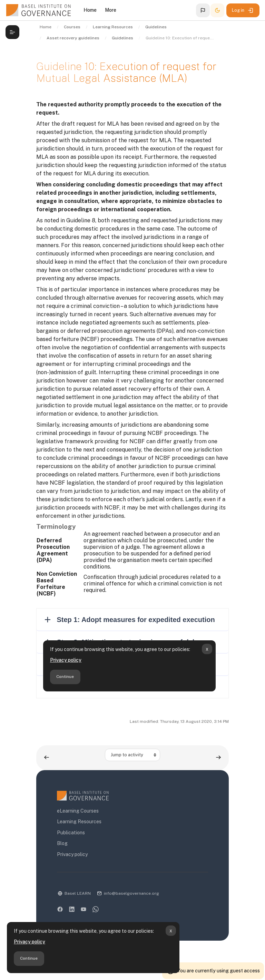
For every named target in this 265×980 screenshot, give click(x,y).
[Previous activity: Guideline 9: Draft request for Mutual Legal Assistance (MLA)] (47, 758)
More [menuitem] (111, 10)
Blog (62, 843)
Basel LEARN (78, 893)
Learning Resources (79, 822)
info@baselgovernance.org (131, 893)
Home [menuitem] (90, 10)
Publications (71, 833)
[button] (203, 10)
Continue (29, 958)
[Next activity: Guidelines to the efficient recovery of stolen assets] (218, 758)
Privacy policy (30, 942)
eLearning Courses (78, 811)
